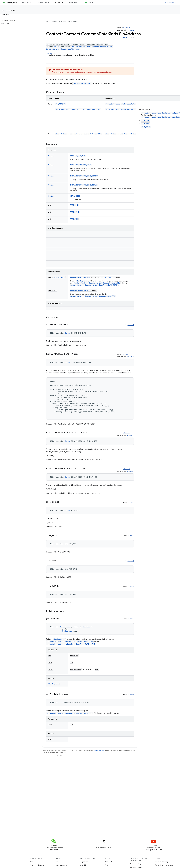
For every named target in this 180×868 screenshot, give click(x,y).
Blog (89, 2)
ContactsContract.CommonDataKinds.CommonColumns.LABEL (79, 134)
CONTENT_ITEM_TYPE (78, 156)
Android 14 (109, 865)
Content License (99, 750)
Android (33, 862)
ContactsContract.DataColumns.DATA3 (120, 134)
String (51, 156)
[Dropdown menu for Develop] (63, 2)
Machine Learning (61, 865)
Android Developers (52, 21)
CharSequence (60, 277)
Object (57, 47)
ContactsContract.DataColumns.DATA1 (120, 104)
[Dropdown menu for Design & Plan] (49, 2)
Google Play (73, 2)
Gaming (58, 862)
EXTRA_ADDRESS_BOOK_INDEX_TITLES (84, 185)
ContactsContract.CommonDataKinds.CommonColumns (92, 47)
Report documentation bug (164, 865)
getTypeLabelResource (79, 290)
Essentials (25, 2)
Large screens (85, 862)
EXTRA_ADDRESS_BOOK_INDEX (81, 165)
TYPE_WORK (146, 124)
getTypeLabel (76, 277)
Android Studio (171, 2)
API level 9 (126, 28)
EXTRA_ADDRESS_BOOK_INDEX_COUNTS (84, 176)
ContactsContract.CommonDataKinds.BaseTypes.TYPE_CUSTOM (94, 285)
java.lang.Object (52, 53)
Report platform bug (162, 862)
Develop (63, 21)
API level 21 (127, 354)
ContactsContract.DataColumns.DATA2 (120, 109)
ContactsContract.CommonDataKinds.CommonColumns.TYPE (78, 109)
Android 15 (109, 862)
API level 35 (130, 30)
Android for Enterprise (37, 865)
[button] (13, 23)
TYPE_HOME (146, 120)
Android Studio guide (137, 864)
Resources (86, 277)
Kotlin (125, 38)
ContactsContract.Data (82, 84)
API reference (9, 10)
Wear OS (83, 865)
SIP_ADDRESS (60, 104)
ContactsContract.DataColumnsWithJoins (63, 49)
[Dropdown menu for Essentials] (32, 2)
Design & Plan (42, 2)
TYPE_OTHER (146, 127)
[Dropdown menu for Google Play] (80, 2)
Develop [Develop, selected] (58, 2)
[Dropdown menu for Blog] (94, 2)
